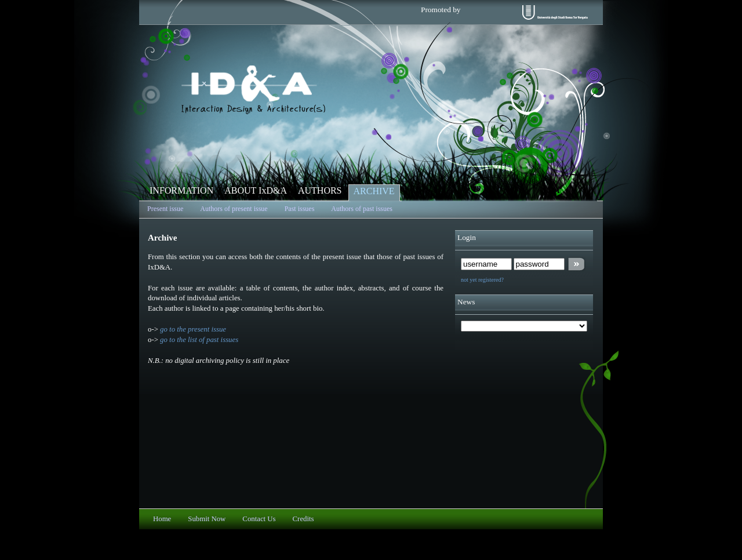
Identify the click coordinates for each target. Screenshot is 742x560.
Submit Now (207, 519)
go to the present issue (193, 329)
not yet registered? (482, 280)
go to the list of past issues (199, 340)
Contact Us (259, 519)
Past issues (300, 209)
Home (162, 519)
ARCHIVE (374, 191)
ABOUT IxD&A (256, 190)
